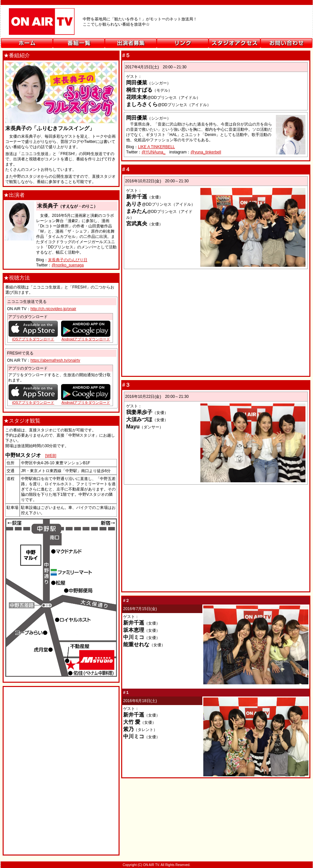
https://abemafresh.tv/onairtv (55, 360)
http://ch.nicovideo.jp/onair (53, 309)
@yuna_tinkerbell (206, 152)
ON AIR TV (157, 24)
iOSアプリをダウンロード (33, 402)
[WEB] (51, 456)
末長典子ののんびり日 (68, 260)
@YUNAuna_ (153, 152)
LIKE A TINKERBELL (156, 147)
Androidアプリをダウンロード (86, 402)
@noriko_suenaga (68, 265)
